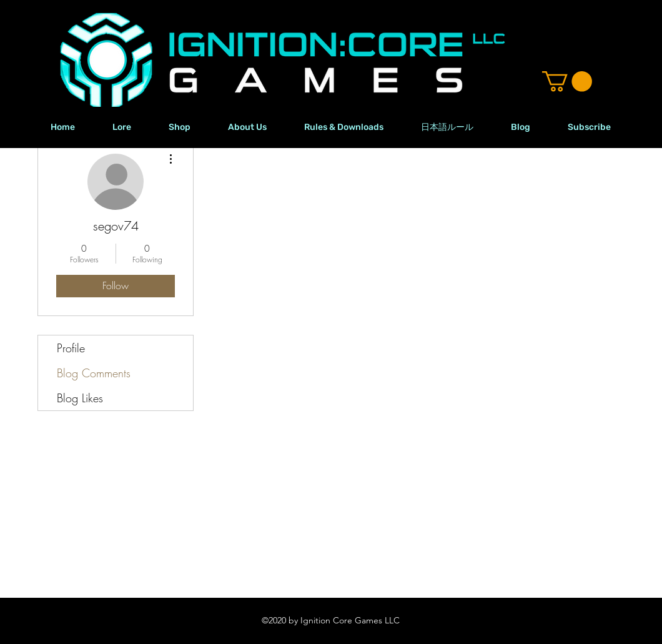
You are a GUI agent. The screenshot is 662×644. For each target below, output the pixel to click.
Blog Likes (80, 398)
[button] (567, 82)
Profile (71, 348)
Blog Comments (94, 373)
